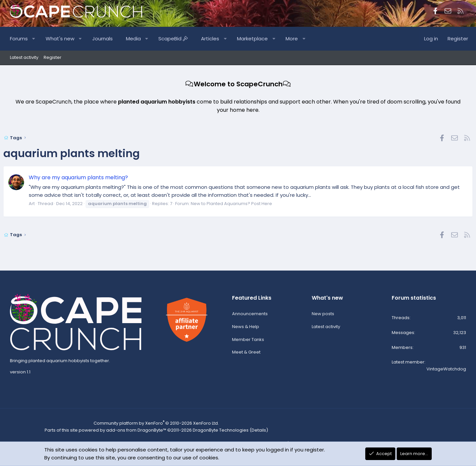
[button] (40, 39)
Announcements (250, 316)
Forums (25, 39)
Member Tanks (248, 342)
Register (53, 57)
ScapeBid (180, 39)
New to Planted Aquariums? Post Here (238, 204)
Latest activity (24, 57)
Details (253, 432)
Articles (217, 39)
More (298, 39)
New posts (323, 316)
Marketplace (259, 39)
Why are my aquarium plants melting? (85, 177)
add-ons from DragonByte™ (137, 432)
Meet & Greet (246, 355)
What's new (67, 39)
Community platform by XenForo (157, 426)
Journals (109, 39)
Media (140, 39)
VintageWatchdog (446, 372)
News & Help (246, 329)
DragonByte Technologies (218, 432)
